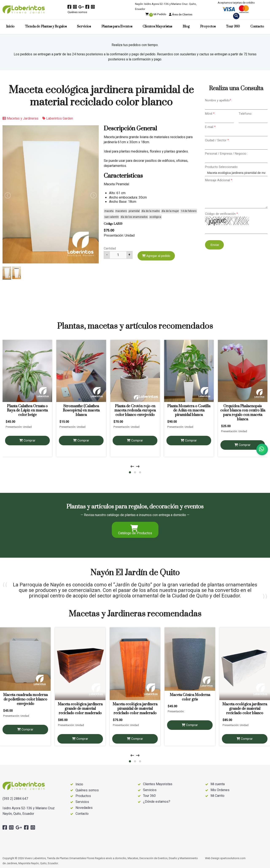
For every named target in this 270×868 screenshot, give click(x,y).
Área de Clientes (181, 15)
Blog (186, 27)
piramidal (134, 211)
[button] (130, 472)
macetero (121, 211)
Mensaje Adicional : (219, 180)
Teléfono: (245, 114)
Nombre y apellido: (218, 100)
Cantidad (110, 249)
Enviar (214, 245)
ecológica (155, 217)
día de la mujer (170, 211)
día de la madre (151, 211)
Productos (83, 796)
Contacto (257, 27)
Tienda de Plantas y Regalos (46, 27)
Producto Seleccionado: (222, 167)
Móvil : (210, 114)
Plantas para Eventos (117, 27)
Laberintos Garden (58, 119)
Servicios (84, 27)
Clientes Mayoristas (157, 27)
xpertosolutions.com (233, 858)
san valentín (112, 217)
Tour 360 (233, 27)
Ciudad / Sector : (217, 140)
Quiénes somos (77, 12)
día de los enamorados (134, 217)
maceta (109, 211)
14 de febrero (189, 211)
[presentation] (132, 467)
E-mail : (211, 127)
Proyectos (208, 27)
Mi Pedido (156, 14)
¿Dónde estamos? (157, 802)
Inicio (10, 27)
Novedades (84, 808)
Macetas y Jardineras (20, 119)
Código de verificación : (222, 214)
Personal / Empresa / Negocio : (226, 154)
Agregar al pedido (156, 256)
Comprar (27, 441)
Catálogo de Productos (135, 530)
